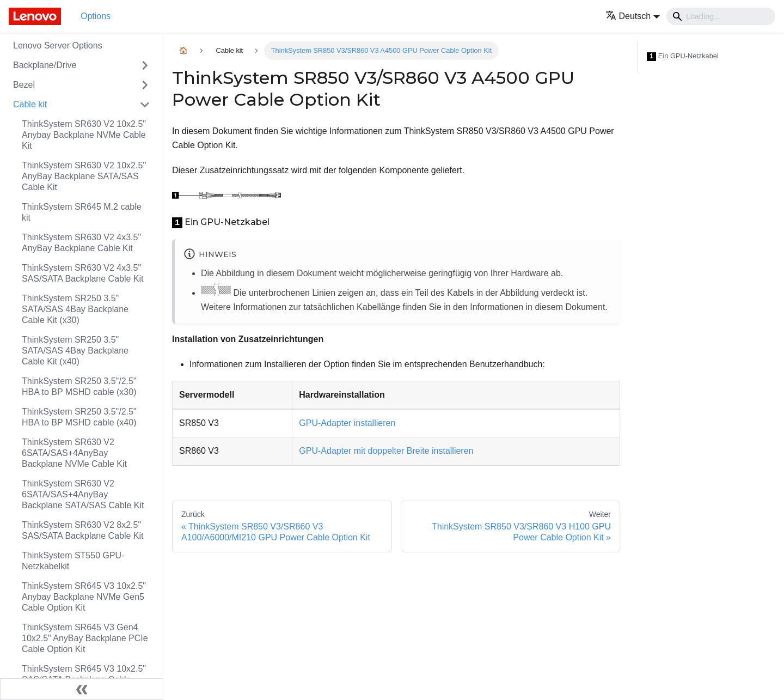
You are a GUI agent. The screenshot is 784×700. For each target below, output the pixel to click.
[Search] (721, 16)
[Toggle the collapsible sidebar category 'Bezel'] (145, 85)
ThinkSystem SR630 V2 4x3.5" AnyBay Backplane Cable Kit (81, 243)
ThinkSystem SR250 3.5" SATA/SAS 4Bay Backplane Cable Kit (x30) (75, 309)
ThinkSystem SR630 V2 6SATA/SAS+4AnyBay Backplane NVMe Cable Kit (74, 453)
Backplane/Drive (45, 65)
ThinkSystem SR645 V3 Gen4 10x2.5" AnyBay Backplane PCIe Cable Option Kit (85, 638)
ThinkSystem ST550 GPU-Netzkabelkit (73, 561)
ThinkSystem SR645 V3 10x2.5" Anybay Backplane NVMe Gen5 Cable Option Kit (84, 597)
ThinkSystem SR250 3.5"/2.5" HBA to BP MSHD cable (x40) (79, 417)
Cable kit (30, 104)
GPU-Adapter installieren (347, 423)
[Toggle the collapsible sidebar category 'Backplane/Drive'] (145, 65)
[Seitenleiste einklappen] (82, 689)
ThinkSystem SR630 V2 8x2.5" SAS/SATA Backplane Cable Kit (83, 530)
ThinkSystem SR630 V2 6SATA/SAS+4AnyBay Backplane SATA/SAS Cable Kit (83, 494)
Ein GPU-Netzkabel (683, 56)
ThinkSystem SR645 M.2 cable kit (82, 212)
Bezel (24, 85)
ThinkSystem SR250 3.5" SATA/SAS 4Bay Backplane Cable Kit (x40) (75, 351)
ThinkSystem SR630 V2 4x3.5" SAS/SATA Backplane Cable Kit (83, 273)
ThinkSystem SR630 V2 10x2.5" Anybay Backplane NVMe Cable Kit (84, 135)
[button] (633, 16)
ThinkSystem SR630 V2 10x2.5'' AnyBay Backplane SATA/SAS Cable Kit (84, 176)
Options (96, 16)
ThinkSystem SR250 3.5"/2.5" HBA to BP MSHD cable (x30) (79, 386)
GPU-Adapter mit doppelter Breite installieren (386, 451)
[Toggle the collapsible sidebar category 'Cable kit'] (145, 105)
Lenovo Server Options (58, 45)
